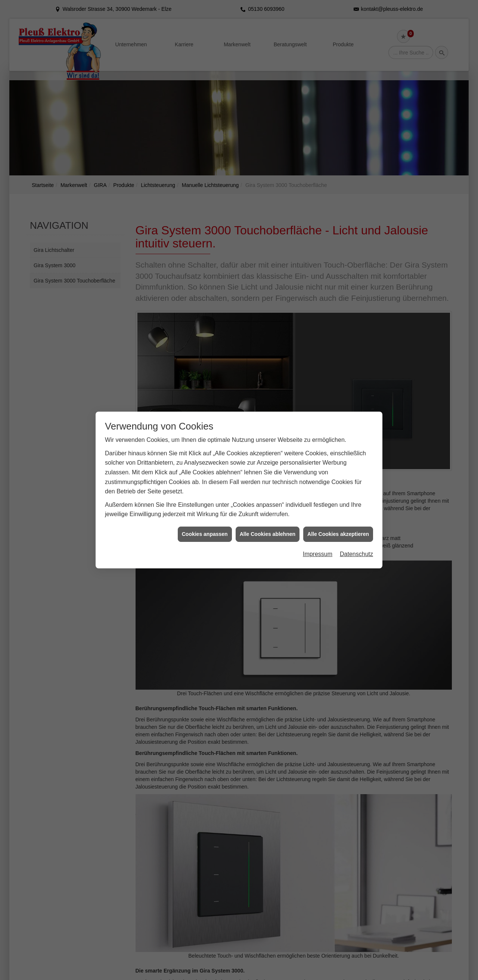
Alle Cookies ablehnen (268, 520)
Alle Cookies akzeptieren (338, 520)
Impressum (318, 540)
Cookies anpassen (205, 520)
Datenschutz (356, 540)
